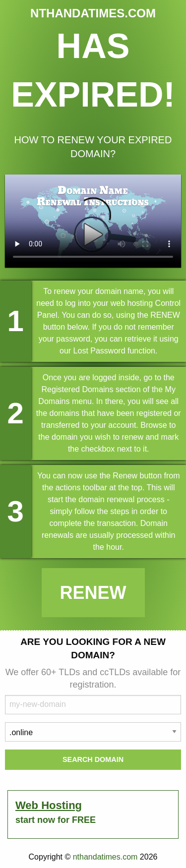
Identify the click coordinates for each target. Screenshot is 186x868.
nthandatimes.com (105, 857)
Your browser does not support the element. (93, 221)
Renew (93, 593)
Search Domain (93, 759)
